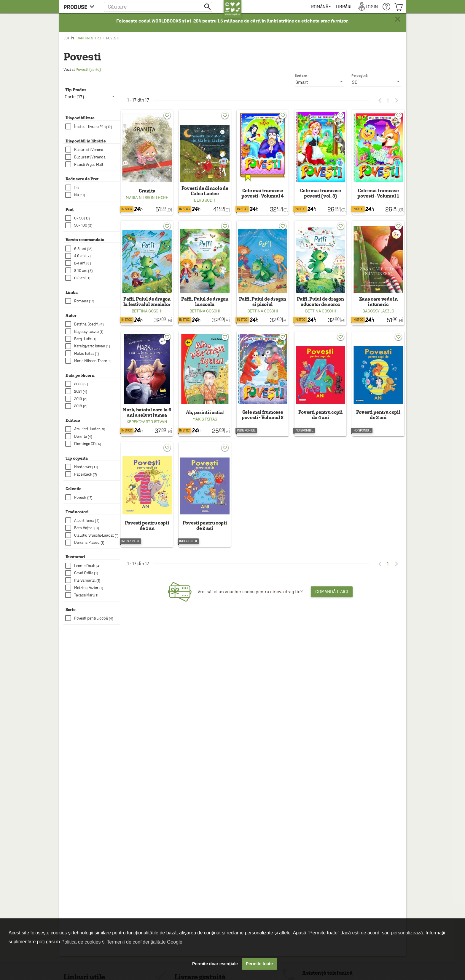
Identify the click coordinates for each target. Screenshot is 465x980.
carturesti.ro (89, 38)
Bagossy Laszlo (378, 311)
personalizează (407, 933)
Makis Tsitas (205, 419)
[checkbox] (93, 127)
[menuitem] (321, 7)
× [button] (398, 19)
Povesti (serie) (88, 69)
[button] (158, 7)
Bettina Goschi (147, 311)
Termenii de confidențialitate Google (144, 942)
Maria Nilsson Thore (147, 198)
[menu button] (81, 7)
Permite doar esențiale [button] (215, 964)
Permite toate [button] (259, 964)
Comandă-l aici (332, 592)
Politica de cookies (81, 942)
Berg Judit (205, 200)
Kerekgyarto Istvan (147, 422)
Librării (344, 7)
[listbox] (376, 82)
